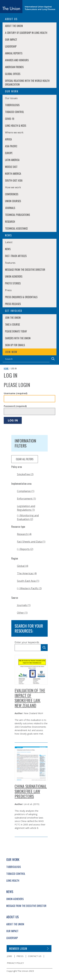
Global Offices (13, 74)
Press (20, 956)
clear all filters (25, 459)
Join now (11, 352)
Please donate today (16, 331)
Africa (8, 139)
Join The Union (13, 318)
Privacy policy (15, 963)
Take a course (12, 324)
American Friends (14, 67)
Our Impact (11, 40)
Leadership (11, 46)
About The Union (14, 26)
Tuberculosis (12, 105)
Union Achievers (14, 276)
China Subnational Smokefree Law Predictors (31, 791)
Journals (10, 208)
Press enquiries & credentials (21, 297)
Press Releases (13, 304)
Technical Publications (17, 215)
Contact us (35, 956)
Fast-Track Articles (16, 256)
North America (13, 174)
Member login (18, 949)
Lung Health (13, 881)
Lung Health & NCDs (16, 126)
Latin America (12, 160)
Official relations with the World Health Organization (27, 83)
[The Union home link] (28, 7)
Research (10, 222)
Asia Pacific (11, 146)
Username (16, 393)
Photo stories (13, 283)
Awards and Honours (17, 60)
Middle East (11, 167)
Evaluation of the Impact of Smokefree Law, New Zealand (30, 698)
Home (6, 368)
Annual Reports (14, 53)
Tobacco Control (14, 112)
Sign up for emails (15, 345)
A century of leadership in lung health (26, 33)
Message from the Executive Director (25, 270)
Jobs (10, 956)
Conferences (12, 194)
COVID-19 (10, 119)
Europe (9, 153)
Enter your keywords (27, 642)
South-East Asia (14, 180)
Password (15, 406)
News (8, 249)
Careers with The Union (18, 338)
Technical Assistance (16, 228)
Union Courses (13, 201)
